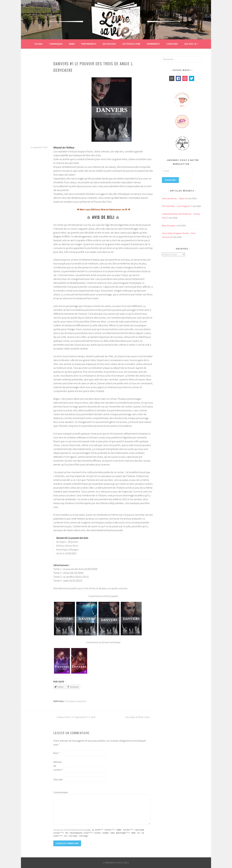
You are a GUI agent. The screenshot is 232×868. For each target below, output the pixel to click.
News (72, 44)
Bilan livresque (169, 225)
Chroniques (56, 44)
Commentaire (58, 792)
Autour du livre (131, 44)
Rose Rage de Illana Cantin (139, 717)
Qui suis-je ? (191, 44)
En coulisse (109, 44)
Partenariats (89, 44)
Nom (57, 753)
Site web (58, 779)
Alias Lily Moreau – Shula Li (174, 198)
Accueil (39, 44)
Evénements (153, 44)
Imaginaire (81, 701)
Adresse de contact (58, 766)
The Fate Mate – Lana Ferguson (176, 206)
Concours (172, 44)
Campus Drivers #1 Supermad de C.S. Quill (74, 717)
